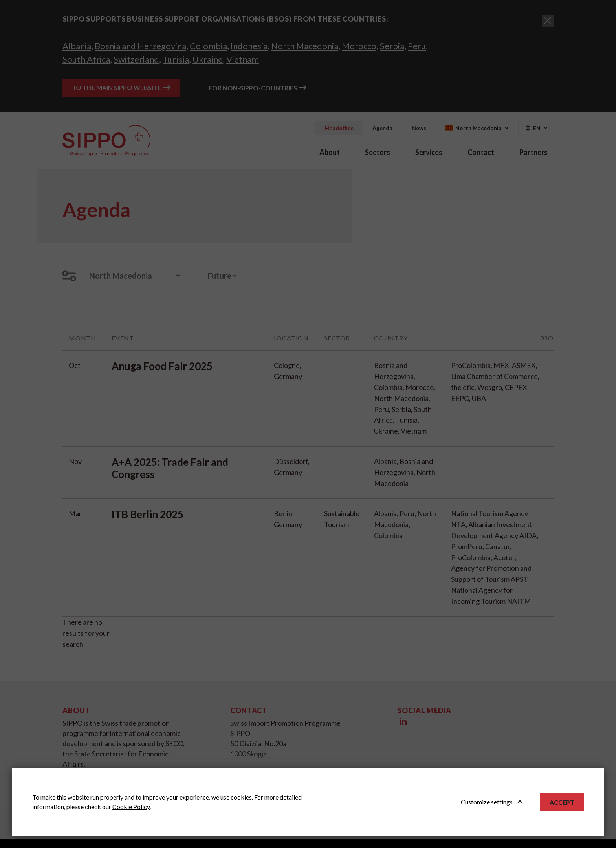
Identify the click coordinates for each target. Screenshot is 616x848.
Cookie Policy (131, 807)
